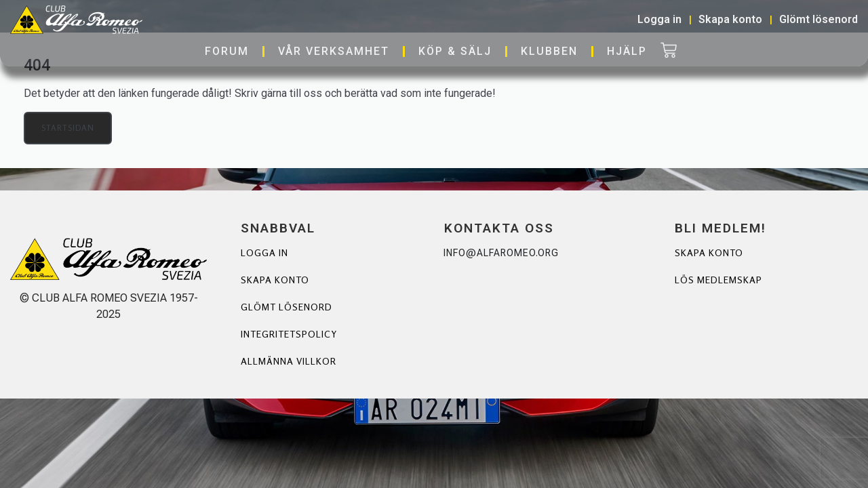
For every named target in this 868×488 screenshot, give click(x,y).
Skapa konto (275, 280)
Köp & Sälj (455, 51)
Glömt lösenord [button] (818, 19)
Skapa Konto (709, 252)
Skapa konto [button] (730, 19)
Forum (227, 51)
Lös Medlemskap (718, 280)
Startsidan (68, 128)
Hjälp (627, 51)
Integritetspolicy (289, 334)
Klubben (549, 51)
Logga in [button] (659, 19)
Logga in (264, 252)
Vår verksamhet (334, 51)
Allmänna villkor (288, 361)
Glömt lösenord (287, 307)
